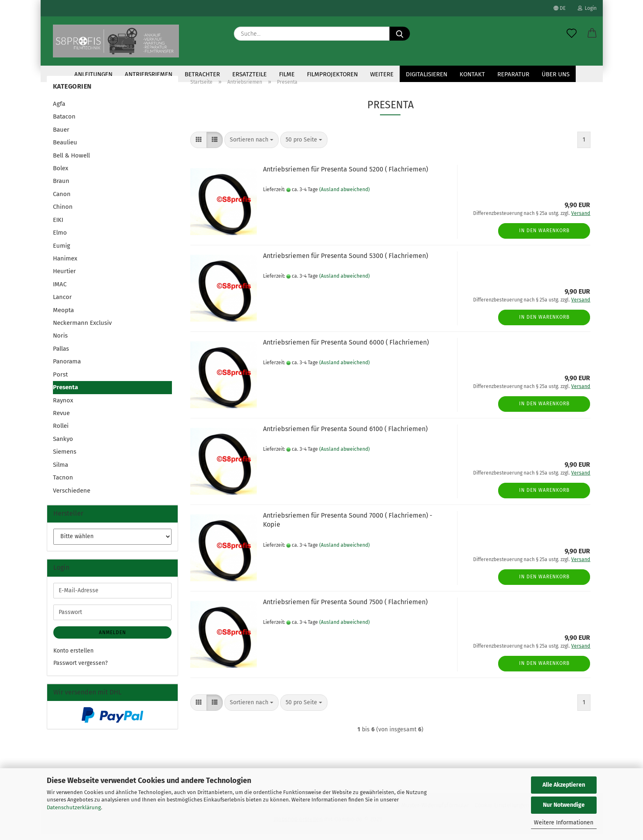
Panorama (67, 367)
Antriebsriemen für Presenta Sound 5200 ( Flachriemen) (346, 175)
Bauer (61, 135)
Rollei (61, 431)
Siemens (65, 457)
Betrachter (202, 74)
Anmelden (112, 638)
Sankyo (63, 445)
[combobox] (252, 146)
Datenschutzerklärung (74, 807)
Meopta (63, 316)
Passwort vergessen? (80, 669)
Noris (60, 341)
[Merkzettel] (572, 34)
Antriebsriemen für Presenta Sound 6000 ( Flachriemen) (346, 348)
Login (587, 8)
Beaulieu (65, 148)
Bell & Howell (71, 161)
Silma (61, 470)
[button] (592, 34)
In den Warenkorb (544, 236)
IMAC (60, 290)
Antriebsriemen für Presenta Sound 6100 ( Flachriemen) (345, 435)
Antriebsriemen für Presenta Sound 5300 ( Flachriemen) (346, 261)
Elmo (60, 238)
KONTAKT (472, 74)
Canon (62, 200)
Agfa (59, 110)
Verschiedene (72, 496)
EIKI (58, 226)
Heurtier (64, 277)
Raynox (63, 406)
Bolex (61, 174)
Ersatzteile (249, 74)
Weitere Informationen (564, 823)
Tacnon (63, 483)
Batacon (64, 122)
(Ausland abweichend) (344, 195)
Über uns (556, 74)
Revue (61, 419)
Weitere (382, 74)
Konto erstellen (73, 656)
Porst (60, 380)
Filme (287, 74)
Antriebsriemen (149, 74)
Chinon (63, 212)
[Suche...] (400, 34)
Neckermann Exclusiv (82, 329)
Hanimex (65, 264)
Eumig (62, 251)
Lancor (62, 303)
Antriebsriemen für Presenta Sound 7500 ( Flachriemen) (345, 608)
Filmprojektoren (332, 74)
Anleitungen (93, 74)
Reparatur (513, 74)
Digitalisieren (427, 74)
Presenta (65, 393)
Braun (61, 187)
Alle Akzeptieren (564, 785)
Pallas (61, 354)
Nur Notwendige (564, 805)
